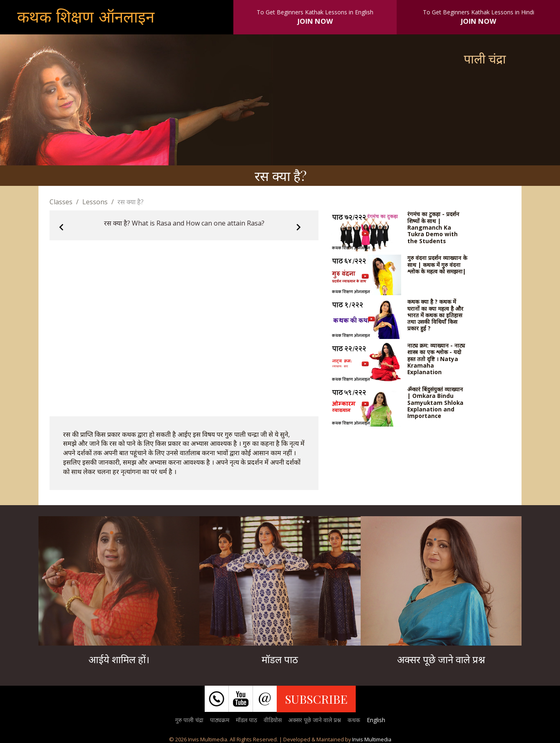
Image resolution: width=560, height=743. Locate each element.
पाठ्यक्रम (220, 720)
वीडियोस (273, 720)
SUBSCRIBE (316, 699)
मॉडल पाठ (246, 720)
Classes (61, 202)
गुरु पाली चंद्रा (189, 720)
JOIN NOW (315, 21)
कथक (354, 720)
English (376, 720)
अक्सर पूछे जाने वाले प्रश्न (315, 720)
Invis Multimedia (372, 739)
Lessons (95, 202)
